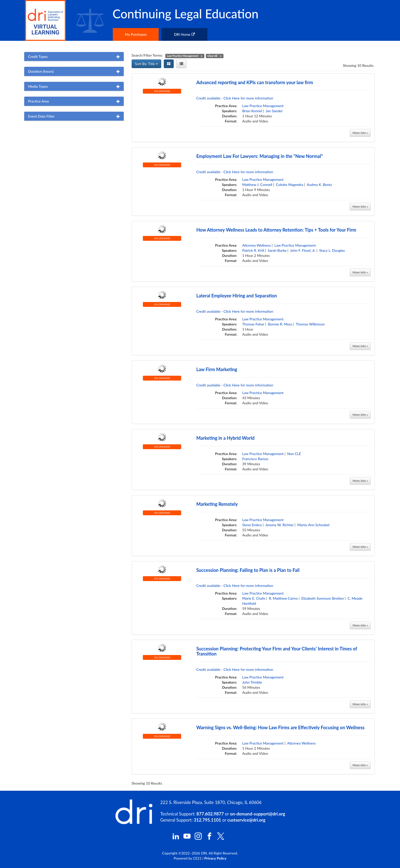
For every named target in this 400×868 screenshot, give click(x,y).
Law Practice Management (263, 106)
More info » (360, 133)
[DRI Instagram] (198, 838)
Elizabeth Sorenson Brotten (323, 598)
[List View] (181, 64)
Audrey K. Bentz (319, 185)
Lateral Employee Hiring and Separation (236, 296)
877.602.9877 (210, 814)
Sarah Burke (277, 250)
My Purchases (136, 34)
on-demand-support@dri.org (257, 814)
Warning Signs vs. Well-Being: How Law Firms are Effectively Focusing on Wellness (280, 727)
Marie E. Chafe (254, 598)
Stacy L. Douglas (332, 250)
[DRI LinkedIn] (176, 838)
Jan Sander (274, 111)
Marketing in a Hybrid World (225, 438)
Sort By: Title (147, 64)
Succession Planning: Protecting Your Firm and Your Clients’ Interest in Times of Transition (277, 651)
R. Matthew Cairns (283, 598)
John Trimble (252, 682)
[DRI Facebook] (209, 838)
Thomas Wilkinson (310, 324)
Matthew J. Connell (257, 185)
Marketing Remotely (217, 504)
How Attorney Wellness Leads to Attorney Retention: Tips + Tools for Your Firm (276, 230)
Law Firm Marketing (217, 369)
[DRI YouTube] (187, 838)
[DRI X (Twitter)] (221, 839)
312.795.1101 (208, 820)
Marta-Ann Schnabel (313, 525)
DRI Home (184, 34)
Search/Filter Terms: (147, 55)
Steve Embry (252, 525)
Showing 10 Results (358, 65)
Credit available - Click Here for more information (235, 98)
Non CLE (294, 454)
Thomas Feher (253, 324)
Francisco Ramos (255, 459)
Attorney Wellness (256, 245)
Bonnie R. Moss (280, 324)
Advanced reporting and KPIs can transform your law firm (255, 82)
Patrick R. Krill (253, 250)
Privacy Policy (215, 858)
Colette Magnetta (289, 185)
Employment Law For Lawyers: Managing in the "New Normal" (259, 156)
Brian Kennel (252, 111)
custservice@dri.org (246, 820)
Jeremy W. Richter (279, 525)
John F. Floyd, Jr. (303, 250)
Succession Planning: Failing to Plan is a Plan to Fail (248, 570)
